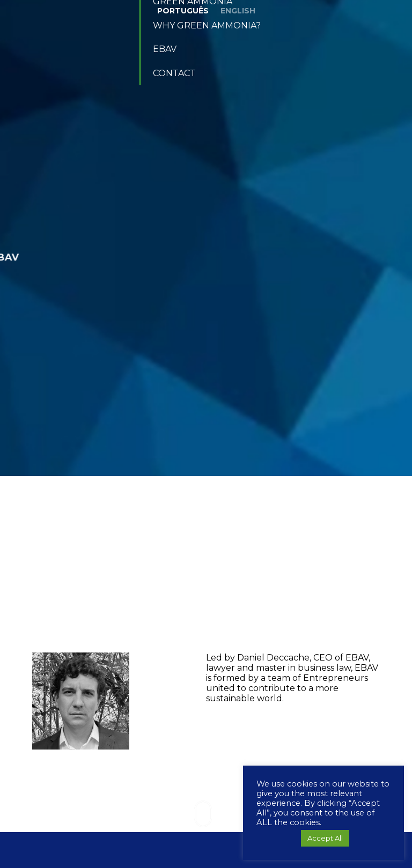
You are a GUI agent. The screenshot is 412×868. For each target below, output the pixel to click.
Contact (174, 73)
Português (183, 11)
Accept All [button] (325, 838)
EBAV (165, 49)
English (238, 11)
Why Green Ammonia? (207, 25)
